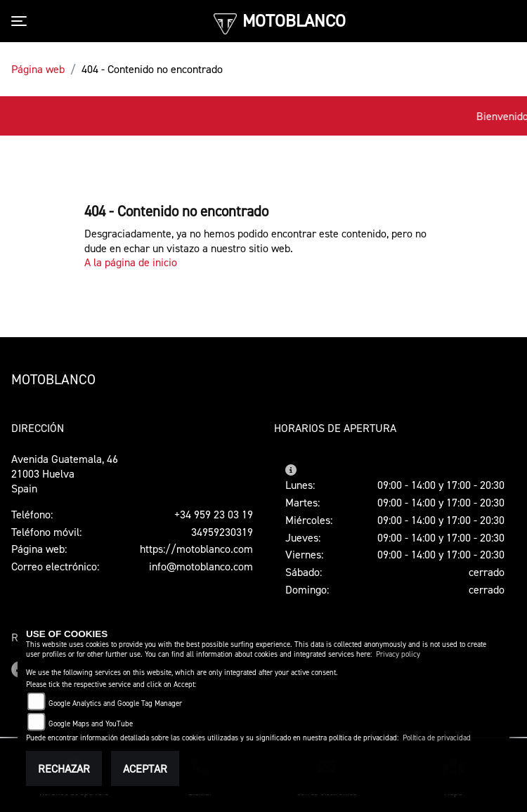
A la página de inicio (131, 262)
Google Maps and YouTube (91, 724)
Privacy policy (398, 654)
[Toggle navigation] (22, 21)
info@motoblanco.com (201, 566)
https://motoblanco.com (196, 549)
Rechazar (64, 768)
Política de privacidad (437, 738)
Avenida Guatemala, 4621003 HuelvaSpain (65, 473)
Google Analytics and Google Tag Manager (115, 703)
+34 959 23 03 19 (214, 514)
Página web (38, 69)
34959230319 (222, 532)
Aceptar (145, 768)
